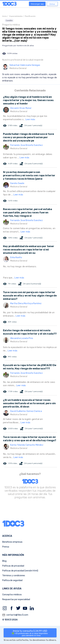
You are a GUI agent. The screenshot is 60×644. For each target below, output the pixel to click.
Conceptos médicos (12, 595)
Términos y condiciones (14, 576)
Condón (9, 21)
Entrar (52, 4)
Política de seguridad (12, 580)
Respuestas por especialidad (16, 599)
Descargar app (37, 4)
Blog (4, 561)
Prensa (6, 547)
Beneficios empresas (12, 542)
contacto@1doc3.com (15, 615)
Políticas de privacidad (13, 566)
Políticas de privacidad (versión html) (20, 571)
